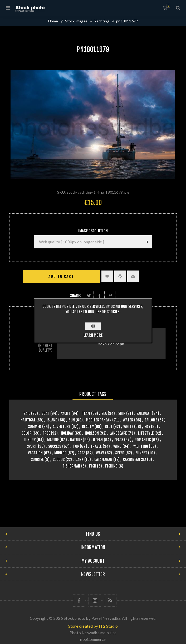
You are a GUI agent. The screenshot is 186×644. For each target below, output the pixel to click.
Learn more (93, 335)
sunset (141, 453)
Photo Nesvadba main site (93, 633)
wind (118, 446)
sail (27, 413)
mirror (60, 453)
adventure (62, 427)
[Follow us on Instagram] (95, 600)
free (46, 433)
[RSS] (110, 600)
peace (119, 440)
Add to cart (61, 276)
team (86, 413)
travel (96, 446)
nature (76, 440)
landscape (118, 433)
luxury (30, 440)
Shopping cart (168, 6)
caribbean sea (135, 459)
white (128, 427)
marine (53, 440)
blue (109, 427)
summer (35, 427)
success (55, 446)
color (27, 433)
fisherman (72, 466)
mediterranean (99, 420)
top (76, 446)
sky (147, 427)
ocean (98, 440)
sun (72, 420)
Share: (75, 296)
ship (122, 413)
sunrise (37, 459)
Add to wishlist (107, 276)
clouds (59, 459)
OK (93, 326)
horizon (92, 433)
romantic (143, 440)
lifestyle (146, 433)
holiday (67, 433)
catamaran (103, 459)
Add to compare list (120, 276)
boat (45, 413)
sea (104, 413)
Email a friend (133, 276)
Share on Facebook (100, 296)
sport (32, 446)
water (128, 420)
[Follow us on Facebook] (79, 600)
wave (100, 453)
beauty (88, 427)
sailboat (144, 413)
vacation (35, 453)
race (81, 453)
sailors (151, 420)
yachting (141, 446)
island (52, 420)
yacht (66, 413)
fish (93, 466)
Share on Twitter (89, 296)
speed (120, 453)
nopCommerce (93, 639)
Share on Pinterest (111, 296)
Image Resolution (93, 231)
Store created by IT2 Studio (93, 626)
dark (79, 459)
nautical (28, 420)
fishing (111, 466)
